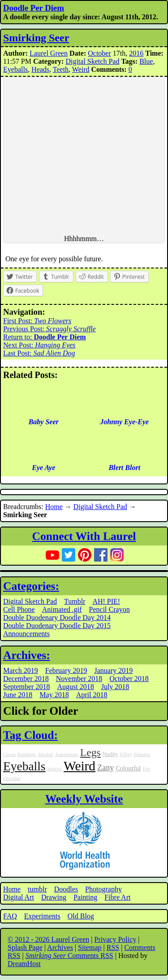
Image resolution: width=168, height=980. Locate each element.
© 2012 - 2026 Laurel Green (48, 939)
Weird (81, 69)
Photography (103, 889)
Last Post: (39, 353)
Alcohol (45, 754)
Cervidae (12, 778)
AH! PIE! (106, 601)
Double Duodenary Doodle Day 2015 (57, 626)
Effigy (126, 754)
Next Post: (39, 345)
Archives (60, 947)
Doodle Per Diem (34, 8)
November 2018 (79, 679)
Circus (9, 754)
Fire (146, 769)
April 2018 (92, 695)
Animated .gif (62, 609)
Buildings (27, 754)
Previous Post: (50, 329)
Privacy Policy (116, 939)
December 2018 (26, 679)
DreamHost (24, 964)
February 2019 (66, 670)
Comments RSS (69, 956)
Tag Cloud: (30, 735)
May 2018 (54, 695)
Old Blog (81, 916)
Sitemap (90, 947)
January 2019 (114, 670)
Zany (106, 768)
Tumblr (75, 601)
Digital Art (19, 897)
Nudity (110, 754)
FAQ (10, 916)
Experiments (42, 916)
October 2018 (129, 679)
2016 (136, 53)
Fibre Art (117, 897)
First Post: (37, 321)
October (99, 53)
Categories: (31, 586)
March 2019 (21, 670)
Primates (142, 754)
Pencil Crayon (110, 609)
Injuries (55, 769)
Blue (146, 61)
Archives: (27, 655)
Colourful (128, 768)
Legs (90, 752)
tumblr (37, 889)
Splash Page (25, 947)
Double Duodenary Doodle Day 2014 (57, 617)
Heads (40, 69)
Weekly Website (84, 799)
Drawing (54, 897)
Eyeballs (15, 69)
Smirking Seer (36, 38)
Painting (85, 897)
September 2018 (26, 687)
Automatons (67, 754)
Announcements (26, 634)
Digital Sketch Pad (92, 61)
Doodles (66, 889)
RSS (113, 947)
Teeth (61, 69)
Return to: (45, 337)
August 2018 (75, 687)
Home (54, 507)
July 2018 (115, 687)
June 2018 (18, 695)
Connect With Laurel (84, 536)
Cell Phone (19, 609)
